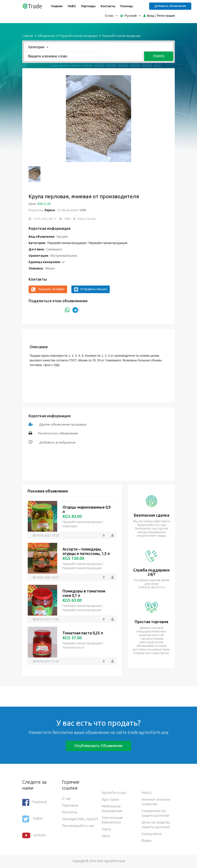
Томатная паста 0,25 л (83, 633)
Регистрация (166, 16)
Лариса (50, 210)
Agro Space (110, 800)
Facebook (35, 803)
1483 (67, 219)
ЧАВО (71, 6)
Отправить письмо (91, 289)
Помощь (126, 6)
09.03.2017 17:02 (48, 619)
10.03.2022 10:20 (48, 535)
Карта (106, 829)
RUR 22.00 (44, 204)
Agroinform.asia (114, 793)
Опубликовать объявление (98, 746)
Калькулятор (152, 834)
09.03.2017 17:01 (48, 661)
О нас (66, 799)
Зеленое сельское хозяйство (156, 802)
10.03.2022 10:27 (48, 577)
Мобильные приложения (112, 809)
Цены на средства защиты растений (156, 825)
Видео (147, 841)
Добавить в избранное (57, 442)
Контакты (108, 6)
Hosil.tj (146, 793)
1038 (82, 210)
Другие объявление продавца (63, 424)
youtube (34, 836)
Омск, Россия (86, 219)
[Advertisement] (77, 696)
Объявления (46, 36)
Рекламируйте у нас (78, 826)
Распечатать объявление (58, 433)
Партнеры (88, 6)
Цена (106, 836)
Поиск (159, 56)
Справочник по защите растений (155, 813)
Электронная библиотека (112, 820)
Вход (151, 16)
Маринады (70, 526)
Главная (56, 6)
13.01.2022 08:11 (45, 219)
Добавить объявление (171, 6)
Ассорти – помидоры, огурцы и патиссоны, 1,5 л (86, 551)
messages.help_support (79, 819)
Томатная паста (73, 648)
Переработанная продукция (78, 36)
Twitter (33, 819)
